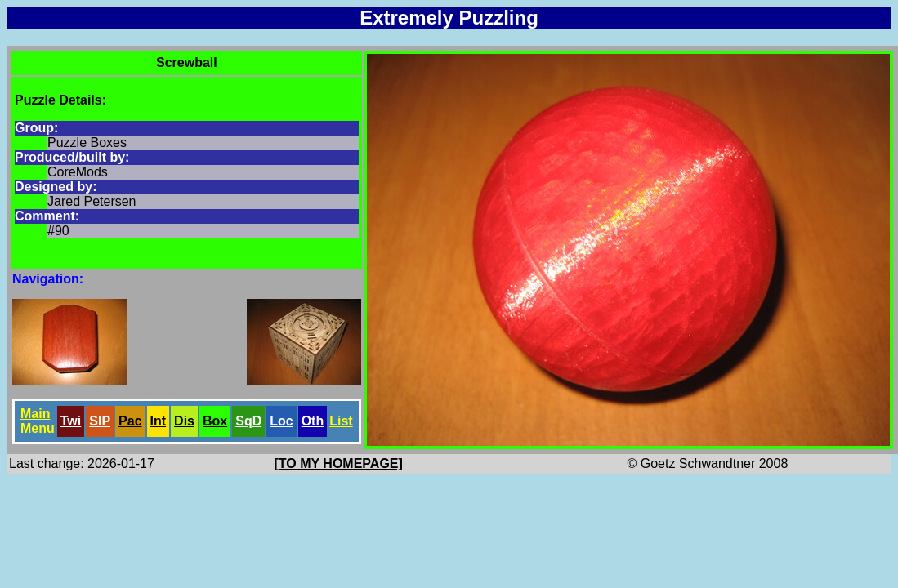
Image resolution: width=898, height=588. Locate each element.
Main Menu (38, 421)
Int (159, 421)
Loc (281, 421)
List (341, 421)
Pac (130, 421)
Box (215, 421)
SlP (100, 421)
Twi (71, 421)
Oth (313, 421)
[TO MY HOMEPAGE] (339, 463)
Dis (184, 421)
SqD (248, 421)
